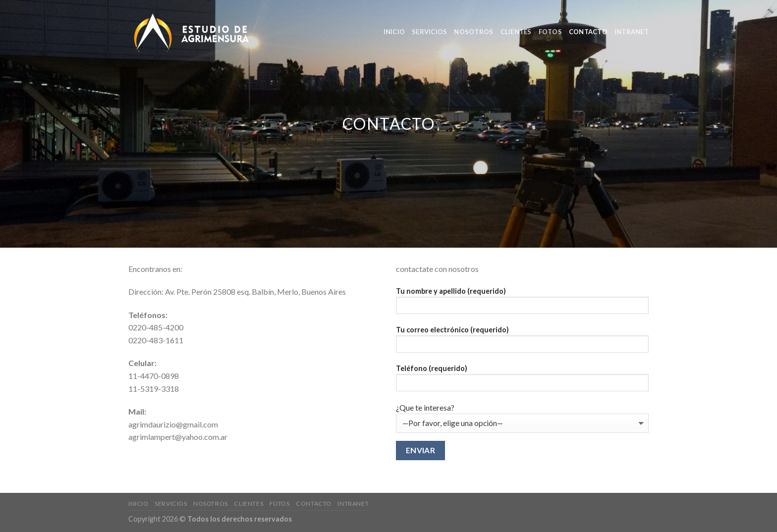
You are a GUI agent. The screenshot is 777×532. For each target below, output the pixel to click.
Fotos (550, 32)
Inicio (394, 32)
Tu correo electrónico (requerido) (522, 343)
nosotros (473, 32)
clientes (516, 32)
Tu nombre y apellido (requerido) (522, 304)
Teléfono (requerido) (522, 381)
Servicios (429, 32)
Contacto (588, 32)
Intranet (632, 32)
